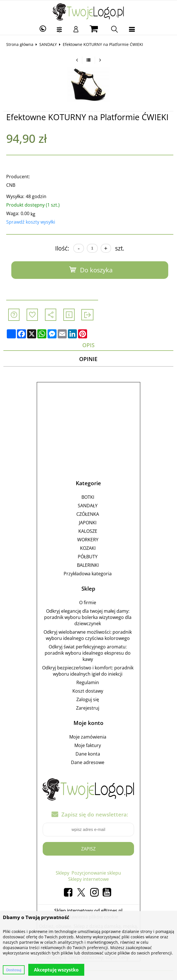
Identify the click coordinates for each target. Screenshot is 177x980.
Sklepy (62, 873)
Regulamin (88, 682)
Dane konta (88, 754)
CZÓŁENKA (88, 514)
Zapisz (88, 849)
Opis (88, 345)
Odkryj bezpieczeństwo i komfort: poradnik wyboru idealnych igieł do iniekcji (88, 671)
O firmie (88, 603)
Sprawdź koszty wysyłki (31, 222)
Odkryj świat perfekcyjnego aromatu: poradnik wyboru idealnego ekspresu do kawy (88, 653)
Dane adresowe (88, 762)
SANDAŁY (48, 44)
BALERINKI (88, 565)
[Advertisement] (88, 425)
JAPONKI (88, 523)
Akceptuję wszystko (56, 970)
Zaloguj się (88, 699)
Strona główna (20, 44)
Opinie (88, 359)
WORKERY (88, 540)
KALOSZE (88, 531)
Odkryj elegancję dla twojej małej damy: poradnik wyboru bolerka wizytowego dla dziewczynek (88, 617)
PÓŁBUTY (88, 557)
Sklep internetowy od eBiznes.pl (88, 911)
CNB (11, 185)
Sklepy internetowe (88, 879)
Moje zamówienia (88, 737)
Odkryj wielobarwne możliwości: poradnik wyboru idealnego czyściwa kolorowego (88, 635)
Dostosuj (14, 970)
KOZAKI (88, 548)
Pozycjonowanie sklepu (96, 873)
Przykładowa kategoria (88, 574)
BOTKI (88, 497)
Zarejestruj (88, 708)
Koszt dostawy (88, 691)
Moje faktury (88, 745)
